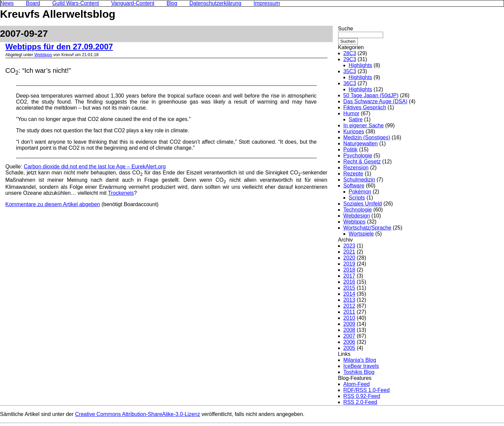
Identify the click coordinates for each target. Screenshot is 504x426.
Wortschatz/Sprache (367, 228)
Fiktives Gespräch (365, 107)
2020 (349, 258)
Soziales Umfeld (363, 204)
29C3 (350, 59)
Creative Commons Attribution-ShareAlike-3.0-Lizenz (138, 414)
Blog (172, 3)
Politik (351, 150)
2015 (349, 288)
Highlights (360, 65)
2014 (349, 294)
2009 (349, 324)
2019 (349, 264)
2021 (349, 252)
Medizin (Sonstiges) (367, 137)
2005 (349, 348)
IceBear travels (361, 366)
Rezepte (353, 174)
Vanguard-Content (133, 3)
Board (33, 3)
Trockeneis (121, 193)
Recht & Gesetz (362, 162)
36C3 (350, 83)
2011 (349, 312)
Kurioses (354, 131)
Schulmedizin (359, 180)
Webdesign (357, 216)
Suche (346, 29)
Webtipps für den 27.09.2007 (59, 47)
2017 (349, 276)
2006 (349, 342)
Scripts (357, 198)
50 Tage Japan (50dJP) (371, 95)
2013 (349, 300)
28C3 (350, 53)
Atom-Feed (357, 384)
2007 (349, 336)
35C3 (350, 71)
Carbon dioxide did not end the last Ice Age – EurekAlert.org (95, 167)
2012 (349, 306)
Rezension (356, 168)
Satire (356, 119)
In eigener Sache (364, 125)
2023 (349, 246)
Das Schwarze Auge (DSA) (375, 101)
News (7, 3)
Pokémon (360, 192)
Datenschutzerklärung (216, 3)
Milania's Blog (360, 360)
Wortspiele (361, 234)
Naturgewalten (361, 144)
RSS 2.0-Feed (360, 402)
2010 (349, 318)
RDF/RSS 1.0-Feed (367, 390)
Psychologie (358, 156)
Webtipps (43, 55)
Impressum (267, 3)
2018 (349, 270)
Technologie (358, 210)
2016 (349, 282)
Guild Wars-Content (76, 3)
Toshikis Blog (359, 372)
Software (354, 186)
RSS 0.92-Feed (362, 396)
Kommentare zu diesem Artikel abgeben (53, 204)
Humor (351, 113)
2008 (349, 330)
